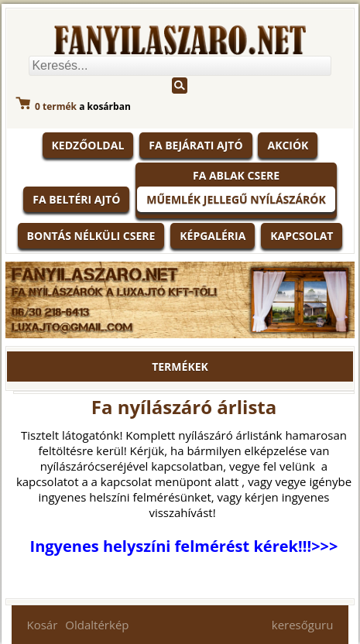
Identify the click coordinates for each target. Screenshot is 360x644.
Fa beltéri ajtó (76, 199)
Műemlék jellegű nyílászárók (236, 199)
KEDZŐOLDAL (88, 145)
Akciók (288, 145)
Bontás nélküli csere (91, 236)
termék (56, 106)
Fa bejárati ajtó (195, 145)
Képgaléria (213, 236)
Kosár (43, 625)
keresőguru (303, 625)
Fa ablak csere (236, 175)
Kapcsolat (302, 236)
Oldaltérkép (97, 625)
